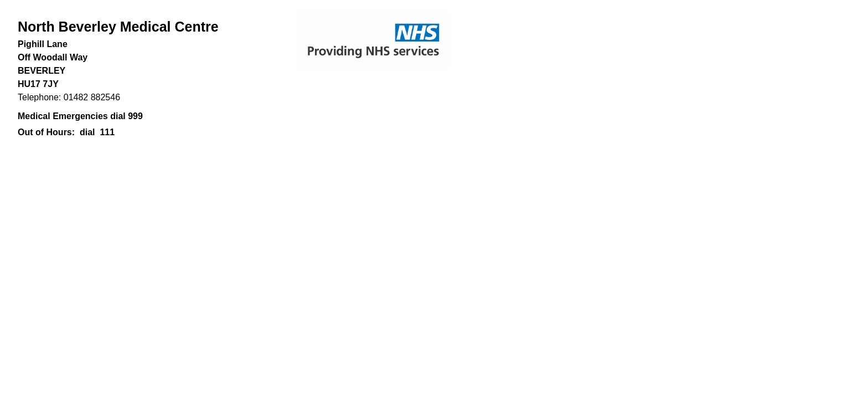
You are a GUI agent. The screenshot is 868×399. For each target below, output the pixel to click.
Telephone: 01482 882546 (69, 97)
